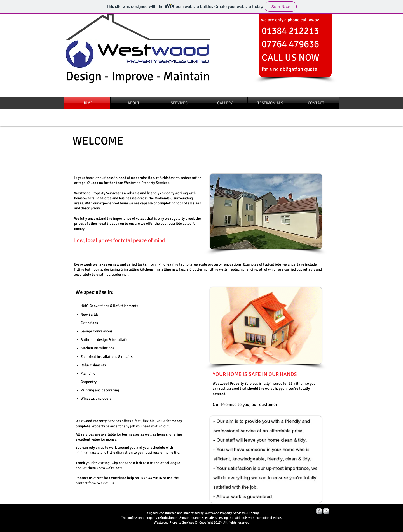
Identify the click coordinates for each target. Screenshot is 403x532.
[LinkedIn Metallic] (326, 511)
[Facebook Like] (328, 87)
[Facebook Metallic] (319, 511)
